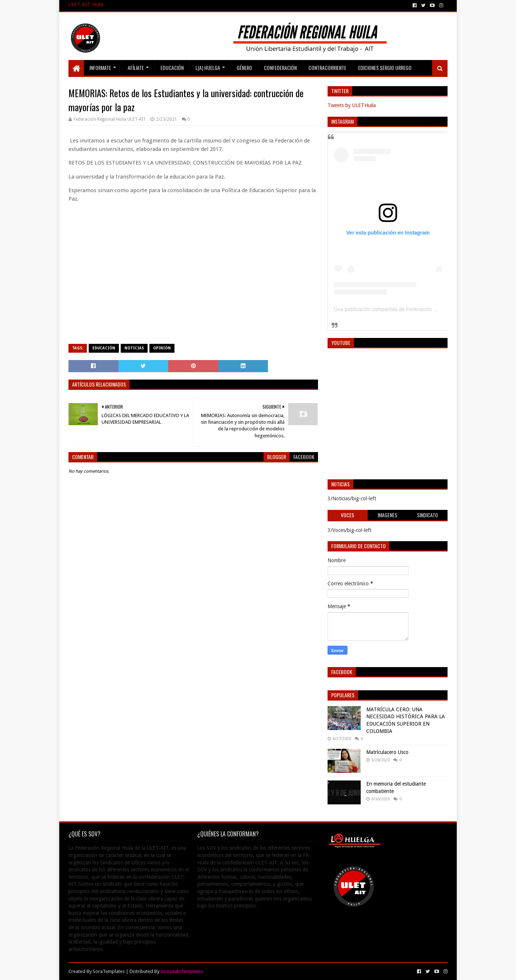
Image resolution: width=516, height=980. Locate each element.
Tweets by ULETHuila (352, 105)
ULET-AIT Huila (86, 4)
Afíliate (136, 68)
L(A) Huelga (208, 68)
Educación (172, 68)
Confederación (280, 68)
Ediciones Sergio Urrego (385, 68)
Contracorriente (327, 68)
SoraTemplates (109, 971)
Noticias (134, 348)
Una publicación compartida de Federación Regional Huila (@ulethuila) (415, 309)
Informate (100, 68)
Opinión (162, 348)
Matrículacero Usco (387, 752)
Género (244, 68)
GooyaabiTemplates (182, 971)
